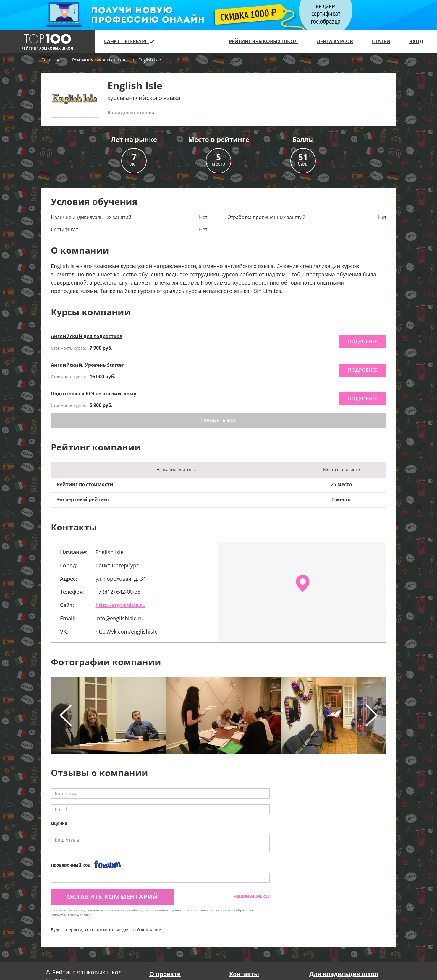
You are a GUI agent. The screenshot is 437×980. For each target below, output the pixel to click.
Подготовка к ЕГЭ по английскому (94, 394)
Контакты (244, 974)
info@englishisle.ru (119, 618)
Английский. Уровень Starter (87, 365)
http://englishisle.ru (120, 605)
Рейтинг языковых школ (263, 41)
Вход (416, 41)
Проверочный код (71, 865)
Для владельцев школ (344, 974)
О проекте (165, 974)
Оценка (59, 823)
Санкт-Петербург (129, 41)
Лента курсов (335, 41)
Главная (50, 60)
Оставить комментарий (112, 897)
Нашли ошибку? (252, 896)
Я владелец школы (131, 113)
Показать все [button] (218, 420)
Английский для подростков (87, 336)
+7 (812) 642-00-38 (118, 592)
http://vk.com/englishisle (127, 632)
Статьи (381, 41)
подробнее (363, 341)
